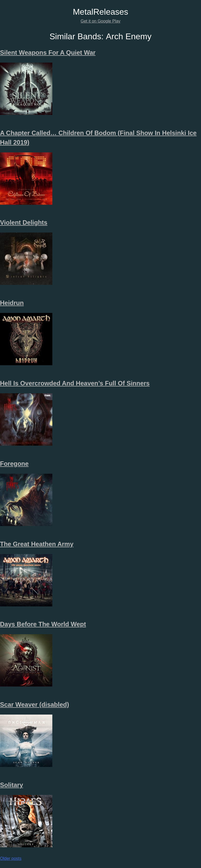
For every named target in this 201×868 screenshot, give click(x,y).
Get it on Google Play (100, 21)
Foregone (14, 464)
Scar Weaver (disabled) (35, 704)
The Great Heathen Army (37, 544)
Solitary (12, 785)
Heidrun (12, 303)
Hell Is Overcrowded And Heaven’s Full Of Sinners (75, 383)
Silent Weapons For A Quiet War (48, 52)
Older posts (11, 858)
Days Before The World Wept (43, 624)
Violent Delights (24, 222)
